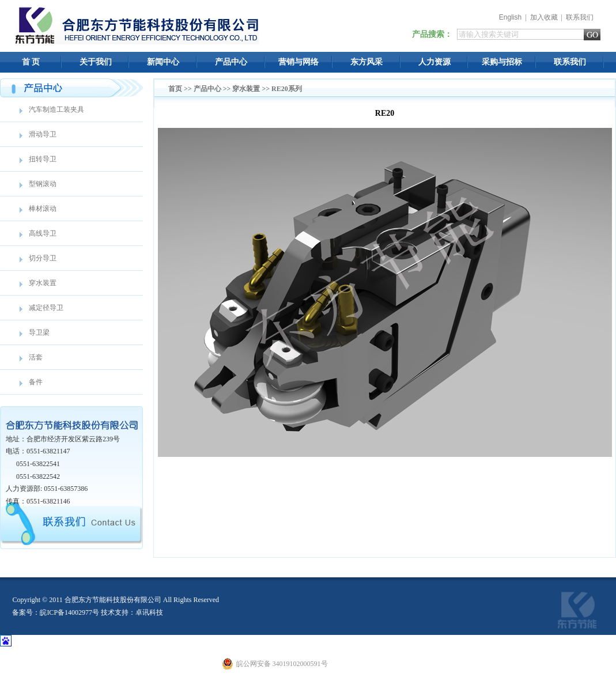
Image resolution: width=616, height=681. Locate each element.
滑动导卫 (43, 134)
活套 (36, 357)
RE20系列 (287, 89)
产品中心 (231, 62)
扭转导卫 (43, 159)
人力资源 (434, 62)
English (510, 17)
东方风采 (366, 62)
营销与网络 (298, 62)
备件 (36, 382)
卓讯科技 (149, 612)
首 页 (31, 62)
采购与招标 (502, 62)
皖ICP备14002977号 (69, 612)
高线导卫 (43, 233)
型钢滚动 (43, 184)
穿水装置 (43, 283)
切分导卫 (43, 258)
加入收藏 (544, 17)
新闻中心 (163, 62)
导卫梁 (39, 332)
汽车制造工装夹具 (56, 109)
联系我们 (580, 17)
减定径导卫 (46, 308)
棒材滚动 (43, 209)
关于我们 (96, 62)
